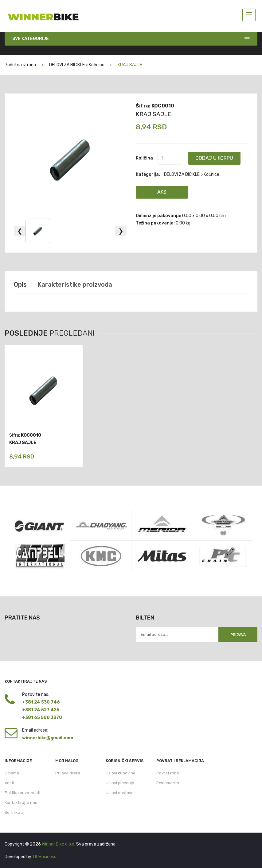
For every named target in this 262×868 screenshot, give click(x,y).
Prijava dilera (68, 773)
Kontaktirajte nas (21, 803)
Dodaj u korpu (214, 158)
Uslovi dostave (120, 793)
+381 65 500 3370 (42, 718)
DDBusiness (45, 857)
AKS (162, 192)
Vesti (9, 783)
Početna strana (20, 65)
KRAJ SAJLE (153, 114)
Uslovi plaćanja (120, 783)
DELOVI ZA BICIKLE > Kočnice (77, 65)
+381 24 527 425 (41, 710)
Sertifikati (14, 812)
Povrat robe (168, 773)
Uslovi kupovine (121, 773)
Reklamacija (168, 783)
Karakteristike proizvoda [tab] (75, 285)
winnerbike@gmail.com (48, 738)
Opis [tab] (20, 285)
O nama (12, 773)
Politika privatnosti (22, 793)
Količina (144, 158)
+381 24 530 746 (41, 702)
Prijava (238, 635)
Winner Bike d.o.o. (59, 844)
